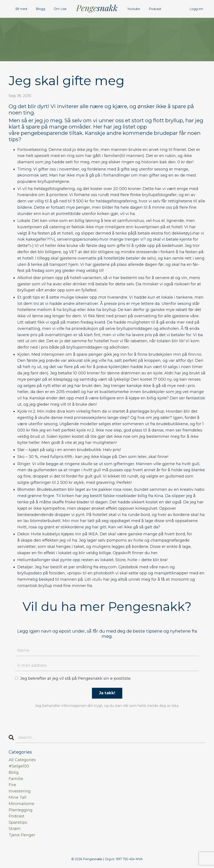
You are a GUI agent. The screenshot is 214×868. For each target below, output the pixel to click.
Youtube (134, 9)
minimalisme (21, 804)
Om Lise (60, 9)
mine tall (18, 797)
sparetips (18, 822)
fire (12, 785)
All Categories (22, 760)
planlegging (21, 810)
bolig (14, 772)
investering (20, 791)
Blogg (40, 9)
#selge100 (19, 766)
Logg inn (196, 9)
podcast (17, 816)
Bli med (21, 9)
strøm (15, 829)
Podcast (155, 9)
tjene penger (22, 835)
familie (16, 779)
